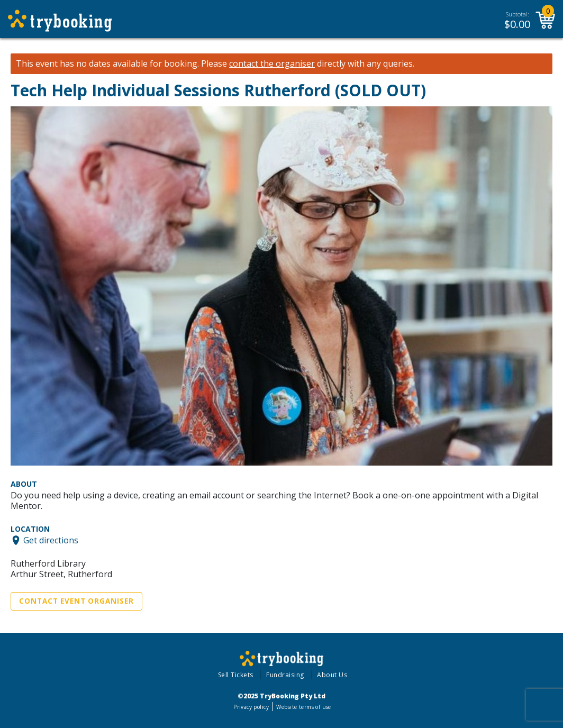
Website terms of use (303, 707)
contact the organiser (272, 64)
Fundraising (285, 675)
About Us (332, 675)
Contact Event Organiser (76, 601)
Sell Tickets (236, 675)
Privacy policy (251, 707)
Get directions (51, 540)
